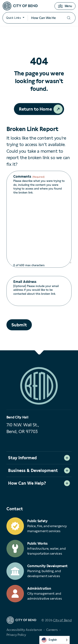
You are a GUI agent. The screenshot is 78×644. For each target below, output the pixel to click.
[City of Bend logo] (20, 6)
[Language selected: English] (54, 640)
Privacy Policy (16, 635)
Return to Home (35, 109)
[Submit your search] (69, 18)
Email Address (25, 282)
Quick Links (14, 18)
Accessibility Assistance (24, 630)
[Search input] (45, 18)
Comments (29, 177)
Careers (52, 630)
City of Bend (62, 620)
